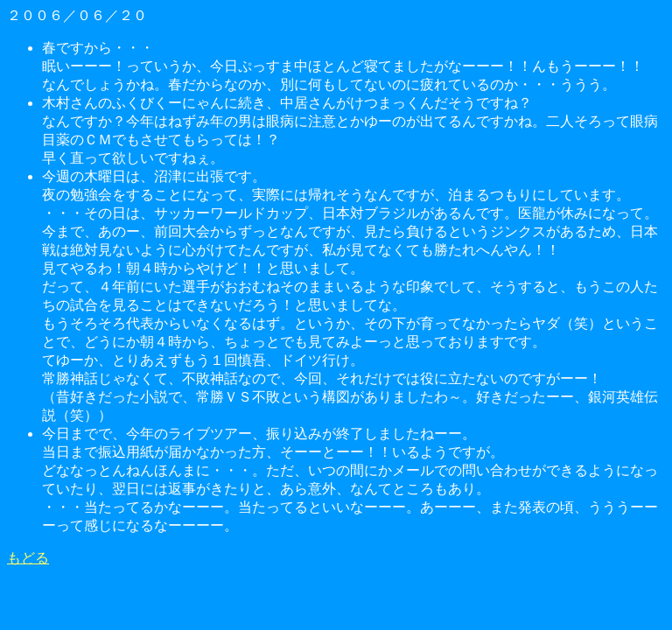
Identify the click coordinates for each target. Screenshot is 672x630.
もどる (28, 558)
